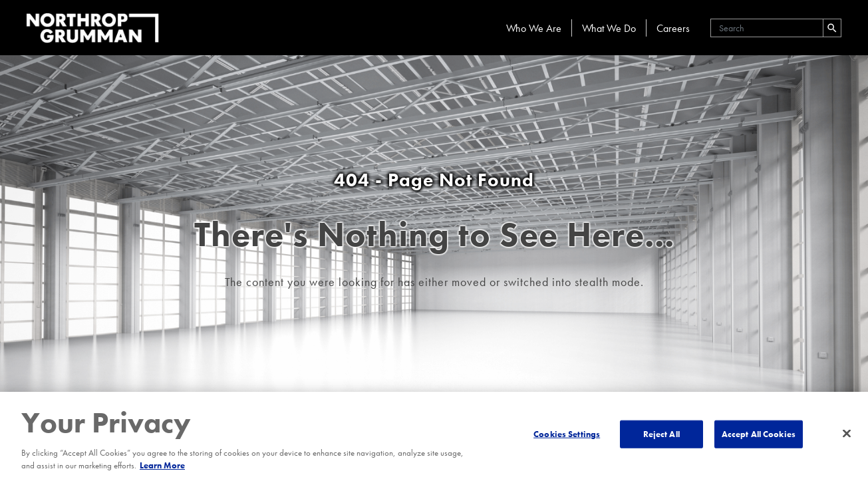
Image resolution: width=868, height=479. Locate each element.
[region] (434, 435)
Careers (673, 28)
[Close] (847, 434)
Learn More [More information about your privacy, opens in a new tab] (162, 465)
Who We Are (534, 28)
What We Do (609, 28)
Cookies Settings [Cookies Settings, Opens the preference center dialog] (567, 434)
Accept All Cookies (759, 434)
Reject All (661, 434)
